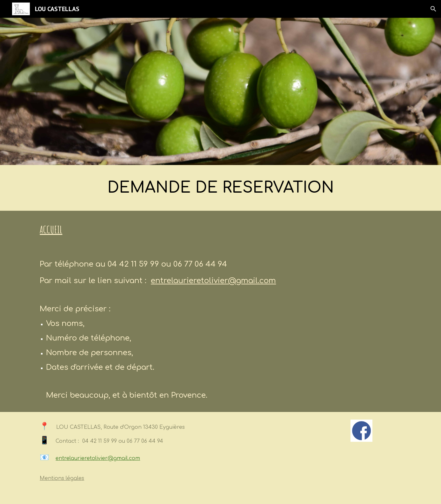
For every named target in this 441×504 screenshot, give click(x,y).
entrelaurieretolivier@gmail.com (213, 281)
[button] (433, 9)
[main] (220, 188)
